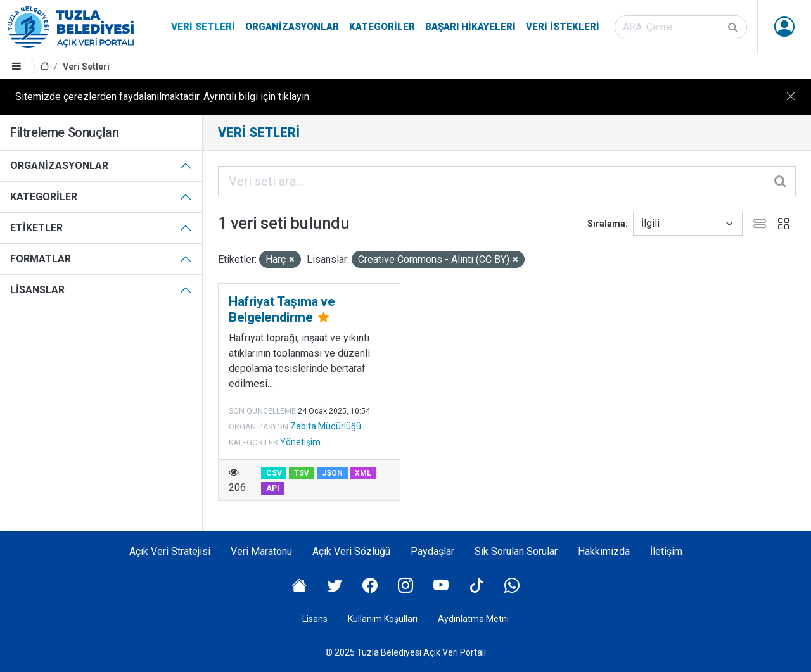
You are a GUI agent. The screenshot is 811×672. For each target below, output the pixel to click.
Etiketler (36, 228)
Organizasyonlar (292, 27)
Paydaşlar (432, 551)
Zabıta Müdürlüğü (326, 426)
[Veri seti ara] (681, 27)
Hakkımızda (604, 551)
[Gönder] (734, 27)
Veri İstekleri (563, 27)
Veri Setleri (203, 27)
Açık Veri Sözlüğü (351, 551)
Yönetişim (300, 442)
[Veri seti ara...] (507, 181)
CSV (274, 473)
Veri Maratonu (261, 551)
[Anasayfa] (44, 67)
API (273, 488)
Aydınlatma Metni (473, 619)
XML (363, 473)
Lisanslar (37, 290)
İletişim (666, 551)
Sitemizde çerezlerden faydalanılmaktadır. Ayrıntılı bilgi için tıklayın (162, 97)
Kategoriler (382, 27)
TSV (302, 473)
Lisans (315, 619)
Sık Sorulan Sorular (516, 551)
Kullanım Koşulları (383, 619)
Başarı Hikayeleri (470, 27)
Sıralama (606, 224)
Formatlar (41, 259)
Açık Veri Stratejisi (170, 551)
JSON (332, 473)
